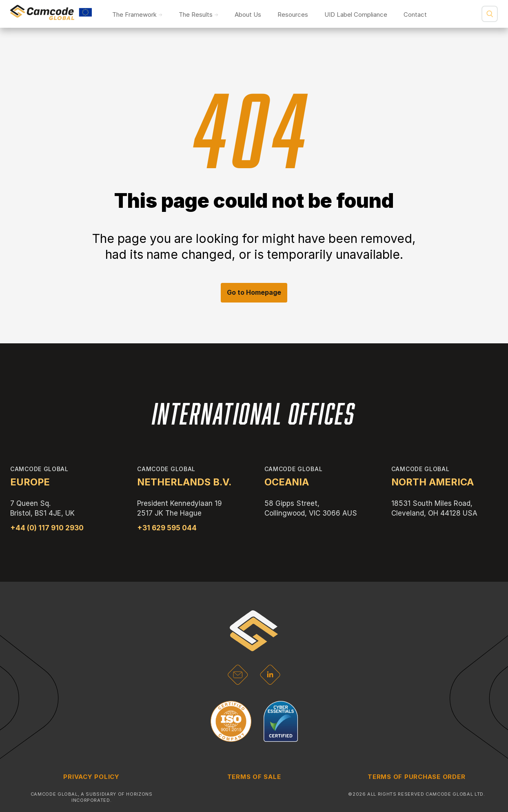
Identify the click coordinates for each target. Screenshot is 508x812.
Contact (415, 14)
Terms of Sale (254, 777)
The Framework (134, 14)
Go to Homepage (254, 292)
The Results (196, 14)
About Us (248, 14)
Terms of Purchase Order (416, 777)
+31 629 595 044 (167, 528)
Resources (293, 14)
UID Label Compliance (356, 14)
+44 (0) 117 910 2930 (47, 528)
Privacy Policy (91, 777)
